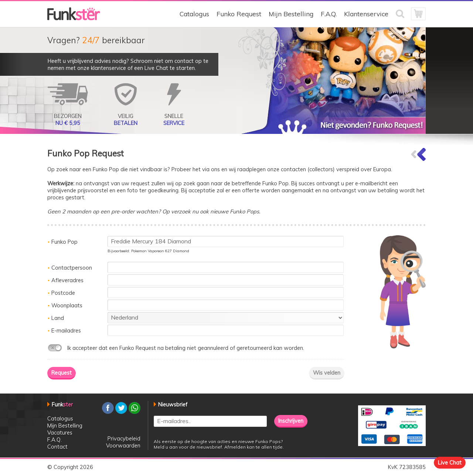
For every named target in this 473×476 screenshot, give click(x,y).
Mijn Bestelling (291, 14)
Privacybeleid (124, 438)
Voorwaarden (123, 445)
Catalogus (194, 14)
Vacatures (60, 433)
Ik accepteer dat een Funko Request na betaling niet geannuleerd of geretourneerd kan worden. (186, 348)
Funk (62, 404)
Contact (57, 447)
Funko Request (239, 14)
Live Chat (450, 463)
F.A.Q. (329, 14)
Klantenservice (366, 14)
